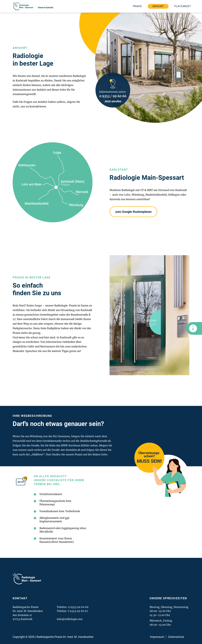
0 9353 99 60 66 (78, 607)
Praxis (137, 6)
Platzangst (183, 6)
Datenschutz (176, 637)
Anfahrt (158, 6)
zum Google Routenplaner (133, 212)
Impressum (157, 637)
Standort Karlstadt (46, 8)
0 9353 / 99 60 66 (113, 96)
